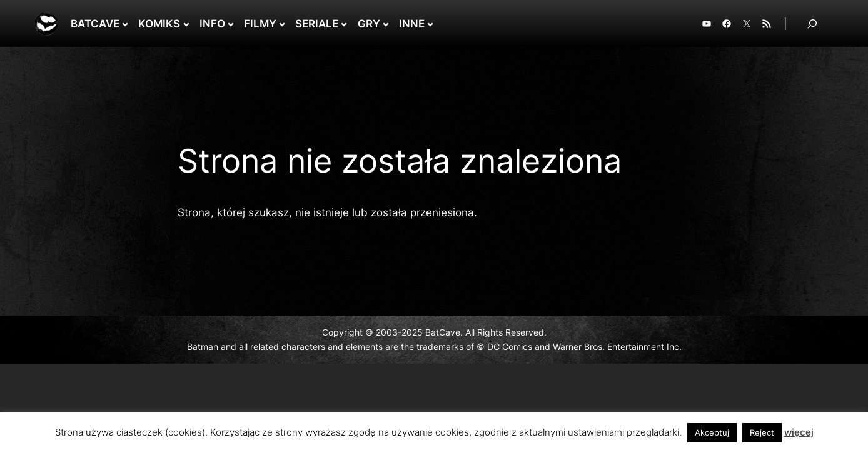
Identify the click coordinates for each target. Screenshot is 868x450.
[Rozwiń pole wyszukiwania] (812, 23)
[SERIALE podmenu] (344, 24)
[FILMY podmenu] (282, 24)
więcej (799, 432)
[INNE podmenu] (430, 24)
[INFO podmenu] (231, 24)
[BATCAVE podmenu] (125, 24)
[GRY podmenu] (386, 24)
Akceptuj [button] (712, 432)
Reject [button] (762, 432)
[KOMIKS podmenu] (186, 24)
